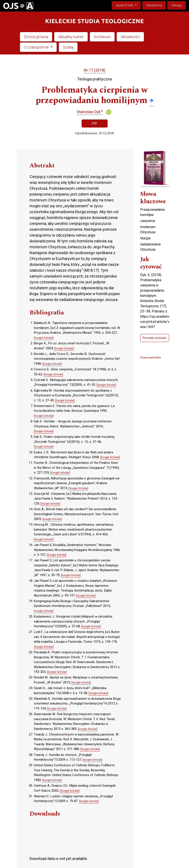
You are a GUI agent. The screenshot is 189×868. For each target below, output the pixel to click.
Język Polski (128, 5)
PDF (94, 123)
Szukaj (68, 47)
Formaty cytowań (154, 338)
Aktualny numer (71, 37)
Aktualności (130, 37)
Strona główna (36, 37)
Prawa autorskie (150, 357)
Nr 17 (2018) (94, 70)
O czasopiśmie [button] (37, 47)
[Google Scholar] (44, 338)
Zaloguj (177, 5)
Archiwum (102, 37)
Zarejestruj (154, 5)
